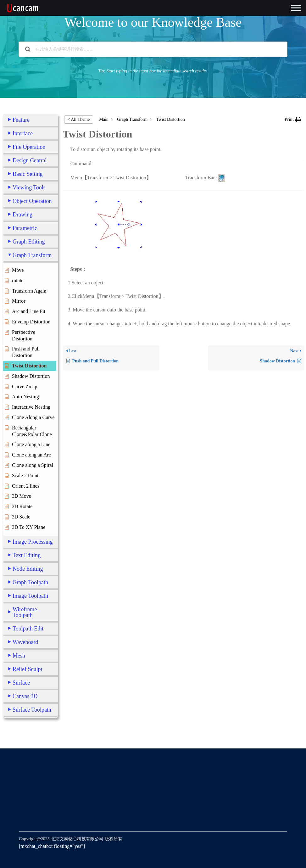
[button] (293, 119)
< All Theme (79, 119)
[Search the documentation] (28, 49)
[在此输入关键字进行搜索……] (153, 49)
